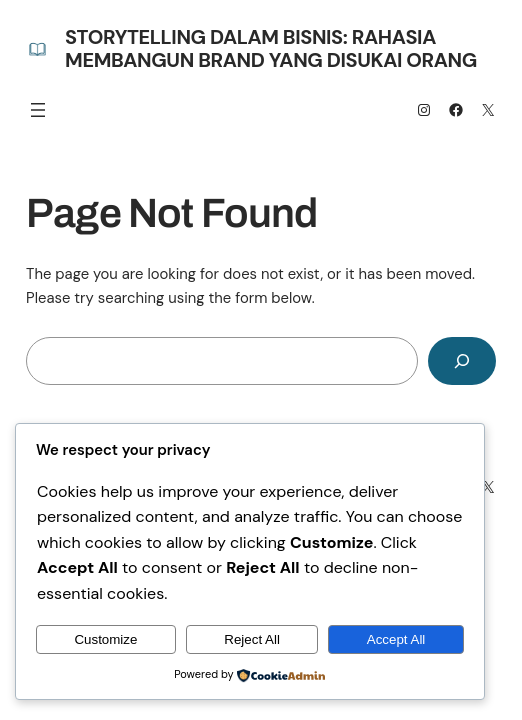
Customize (105, 639)
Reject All (252, 639)
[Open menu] (38, 110)
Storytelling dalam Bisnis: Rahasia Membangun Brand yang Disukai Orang (271, 48)
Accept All (396, 639)
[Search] (462, 361)
